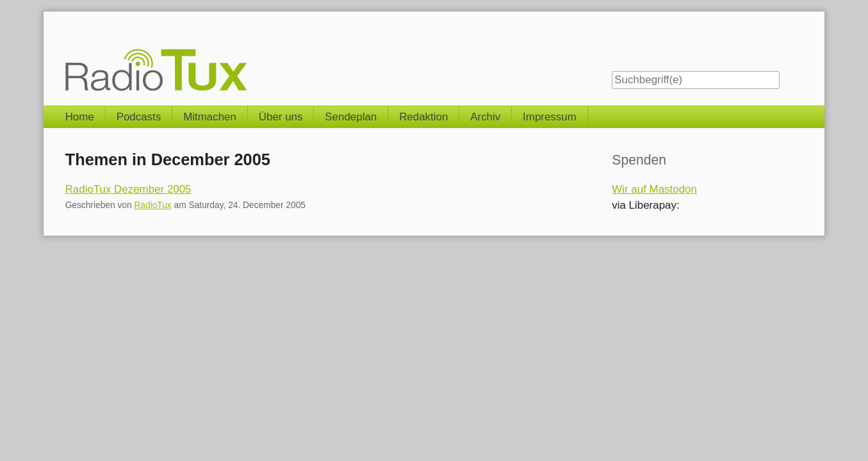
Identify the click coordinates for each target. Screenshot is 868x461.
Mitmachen (210, 117)
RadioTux (152, 205)
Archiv (485, 117)
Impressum (550, 117)
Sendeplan (351, 117)
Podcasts (139, 117)
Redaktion (423, 117)
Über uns (281, 117)
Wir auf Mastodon (654, 189)
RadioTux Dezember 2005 (128, 189)
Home (80, 117)
